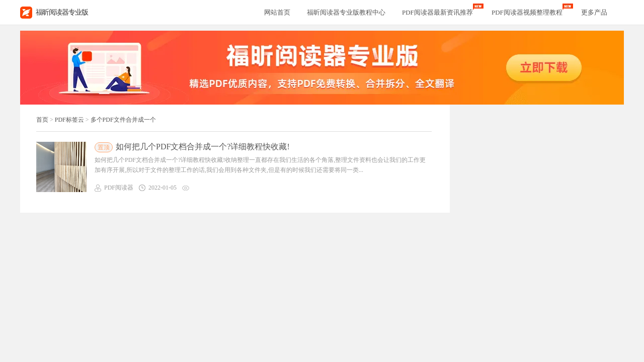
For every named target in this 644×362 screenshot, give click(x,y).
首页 (42, 120)
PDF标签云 (69, 120)
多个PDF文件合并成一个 (123, 120)
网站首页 (277, 12)
